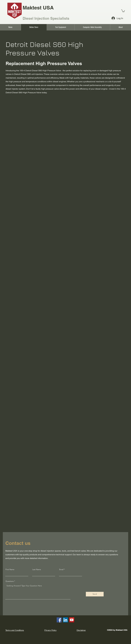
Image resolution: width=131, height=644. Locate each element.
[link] (123, 11)
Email (61, 569)
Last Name (37, 569)
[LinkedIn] (65, 620)
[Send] (95, 594)
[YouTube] (72, 620)
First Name (10, 569)
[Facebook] (59, 620)
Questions (10, 581)
